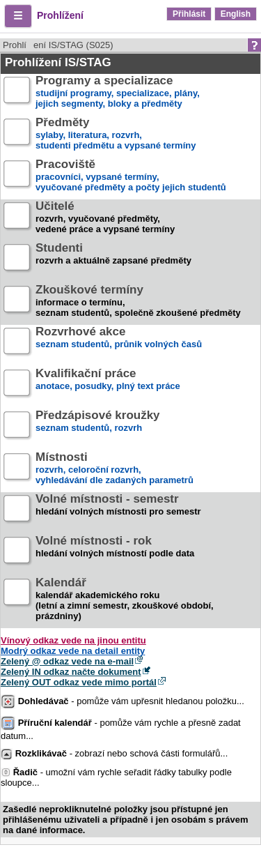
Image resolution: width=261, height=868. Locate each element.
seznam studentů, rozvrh (98, 427)
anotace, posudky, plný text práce (108, 385)
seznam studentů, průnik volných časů (119, 343)
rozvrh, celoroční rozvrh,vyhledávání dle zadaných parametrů (114, 469)
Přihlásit (189, 14)
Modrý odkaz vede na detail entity (73, 651)
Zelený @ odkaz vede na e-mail (67, 661)
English (236, 14)
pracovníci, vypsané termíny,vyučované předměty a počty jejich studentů (131, 176)
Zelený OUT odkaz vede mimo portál (79, 682)
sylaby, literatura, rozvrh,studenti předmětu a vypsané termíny (116, 134)
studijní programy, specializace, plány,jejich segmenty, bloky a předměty (118, 92)
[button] (18, 16)
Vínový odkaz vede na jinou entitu (73, 640)
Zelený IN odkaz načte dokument (71, 672)
